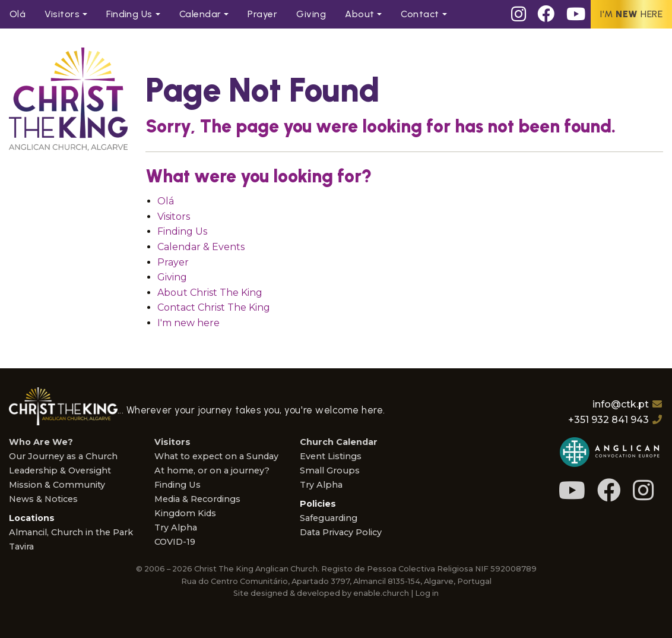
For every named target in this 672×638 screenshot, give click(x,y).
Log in (427, 593)
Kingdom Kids (185, 513)
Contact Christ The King (214, 307)
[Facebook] (546, 14)
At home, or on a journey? (212, 470)
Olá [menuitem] (18, 14)
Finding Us (182, 231)
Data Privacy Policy (341, 532)
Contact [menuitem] (420, 14)
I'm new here (188, 323)
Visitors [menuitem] (62, 14)
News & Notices (43, 499)
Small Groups (330, 470)
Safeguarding (329, 518)
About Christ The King (210, 293)
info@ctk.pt (621, 404)
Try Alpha (176, 528)
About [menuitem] (359, 14)
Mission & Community (57, 485)
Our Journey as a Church (63, 456)
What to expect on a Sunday (216, 456)
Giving (172, 277)
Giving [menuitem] (311, 14)
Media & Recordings (197, 499)
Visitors (174, 217)
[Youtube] (576, 14)
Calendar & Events (201, 247)
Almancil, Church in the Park (71, 532)
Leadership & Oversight (60, 470)
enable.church (381, 593)
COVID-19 (175, 542)
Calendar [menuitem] (200, 14)
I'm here (631, 14)
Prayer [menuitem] (262, 14)
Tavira (21, 547)
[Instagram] (519, 14)
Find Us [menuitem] (129, 14)
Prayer (173, 262)
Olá (166, 201)
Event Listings (331, 456)
